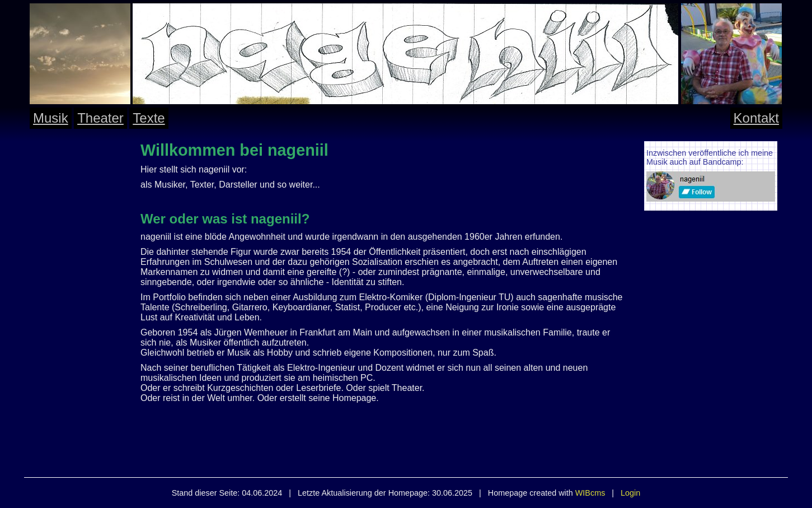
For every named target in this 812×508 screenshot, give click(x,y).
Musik (51, 118)
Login (630, 493)
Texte (149, 118)
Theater (100, 118)
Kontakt (756, 118)
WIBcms (590, 493)
